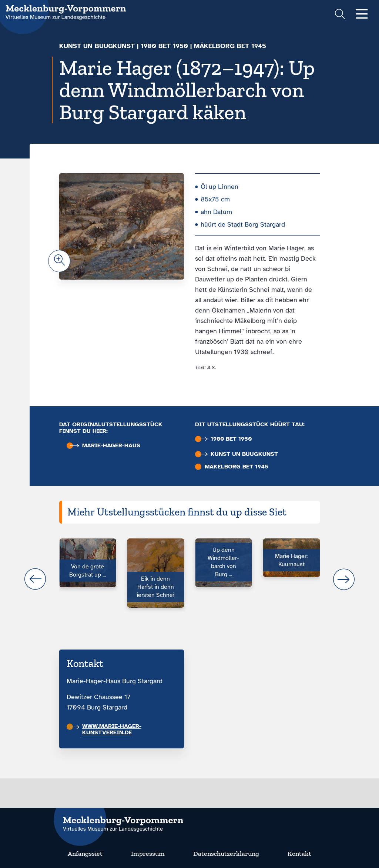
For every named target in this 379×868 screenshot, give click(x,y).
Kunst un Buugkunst (97, 46)
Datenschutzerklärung (226, 854)
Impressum (148, 854)
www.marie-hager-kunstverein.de (106, 729)
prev (35, 579)
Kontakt (299, 854)
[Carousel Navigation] (189, 579)
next (344, 579)
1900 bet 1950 (164, 46)
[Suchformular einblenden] (340, 15)
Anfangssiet (85, 854)
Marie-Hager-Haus (105, 446)
